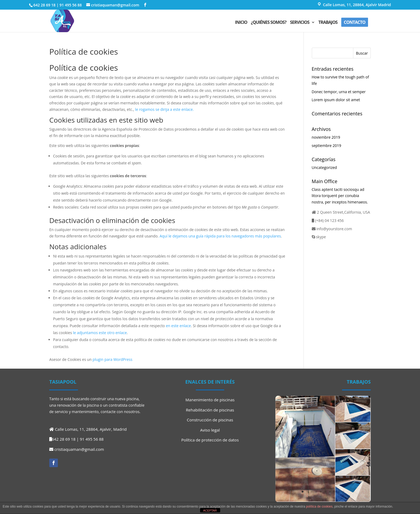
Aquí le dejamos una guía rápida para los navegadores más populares (220, 236)
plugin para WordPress (113, 359)
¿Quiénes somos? (269, 23)
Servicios (300, 23)
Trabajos (328, 23)
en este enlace (178, 326)
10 (344, 492)
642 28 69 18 (44, 5)
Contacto (355, 22)
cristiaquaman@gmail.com (79, 449)
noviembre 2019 (326, 137)
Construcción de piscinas (210, 420)
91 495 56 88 (71, 5)
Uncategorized (324, 167)
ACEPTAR (210, 511)
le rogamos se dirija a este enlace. (164, 109)
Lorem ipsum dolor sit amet (336, 100)
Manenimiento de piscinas (210, 400)
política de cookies (319, 507)
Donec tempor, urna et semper (339, 92)
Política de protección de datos (210, 440)
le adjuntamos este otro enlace (100, 333)
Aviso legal (210, 430)
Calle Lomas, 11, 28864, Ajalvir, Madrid (91, 429)
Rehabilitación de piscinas (210, 410)
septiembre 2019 (327, 145)
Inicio (241, 23)
